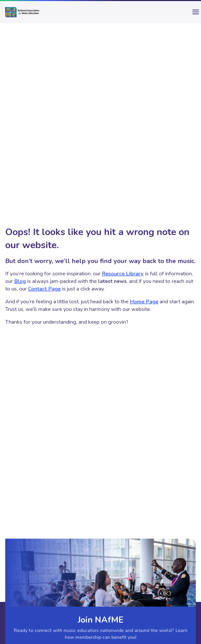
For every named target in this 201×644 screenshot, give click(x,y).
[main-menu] (192, 14)
